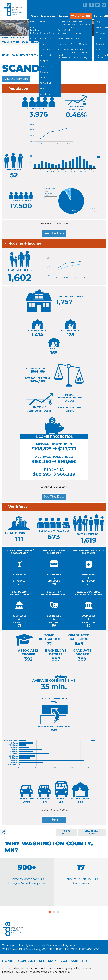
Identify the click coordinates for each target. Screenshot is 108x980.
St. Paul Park (46, 83)
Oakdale (44, 72)
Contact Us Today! (79, 58)
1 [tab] (50, 912)
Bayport (44, 27)
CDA (13, 38)
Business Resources (67, 49)
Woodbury (45, 94)
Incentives (63, 44)
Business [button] (63, 16)
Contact (27, 961)
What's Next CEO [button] (81, 16)
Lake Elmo (45, 50)
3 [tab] (58, 912)
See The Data (54, 233)
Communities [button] (48, 16)
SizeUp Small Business (64, 31)
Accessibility (74, 961)
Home (5, 38)
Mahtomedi (45, 55)
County (21, 38)
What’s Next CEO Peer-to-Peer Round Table (80, 24)
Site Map (48, 961)
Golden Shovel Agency (57, 972)
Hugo (43, 44)
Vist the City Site (16, 79)
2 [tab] (54, 912)
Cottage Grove (47, 33)
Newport (44, 61)
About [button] (34, 16)
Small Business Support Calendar (66, 56)
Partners (75, 38)
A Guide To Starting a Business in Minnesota (68, 23)
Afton (43, 22)
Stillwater (44, 88)
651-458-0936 (68, 949)
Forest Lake (45, 38)
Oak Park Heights (48, 66)
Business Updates (79, 44)
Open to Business (66, 38)
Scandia (44, 77)
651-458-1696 (91, 949)
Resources (76, 33)
